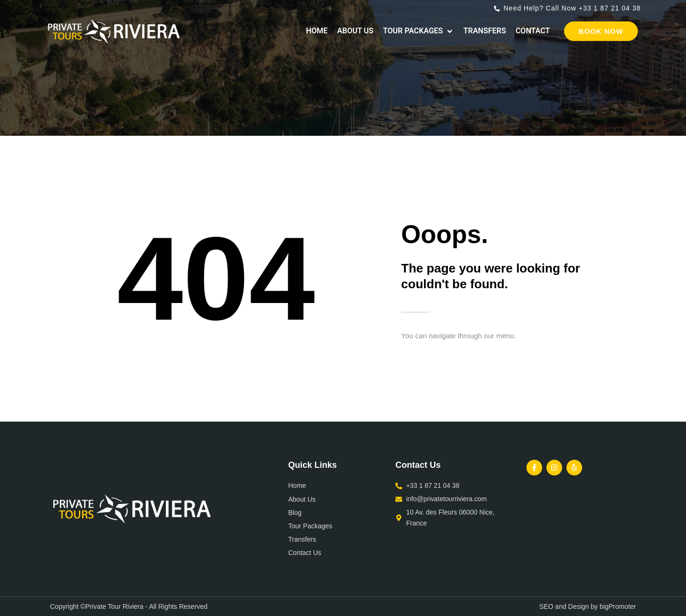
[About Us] (355, 31)
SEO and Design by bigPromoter (588, 606)
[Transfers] (485, 31)
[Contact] (533, 31)
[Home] (317, 31)
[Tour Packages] (419, 31)
